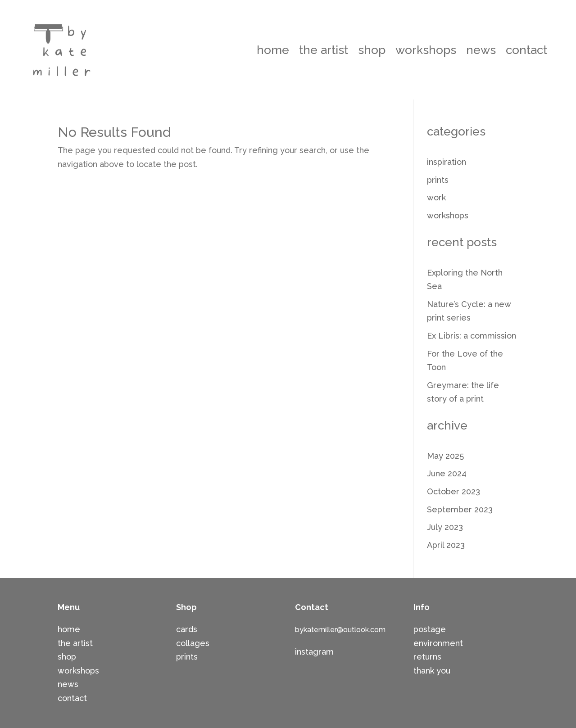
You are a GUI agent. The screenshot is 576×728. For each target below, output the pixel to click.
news (481, 50)
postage (430, 629)
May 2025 (445, 456)
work (436, 197)
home (273, 50)
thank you (432, 671)
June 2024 (447, 473)
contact (526, 50)
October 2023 (454, 491)
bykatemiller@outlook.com (340, 630)
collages (193, 643)
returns (427, 657)
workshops (426, 50)
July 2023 (445, 527)
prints (438, 180)
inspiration (447, 162)
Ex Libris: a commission (472, 336)
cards (187, 629)
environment (438, 643)
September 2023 (460, 509)
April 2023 (446, 545)
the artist (324, 50)
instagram (314, 652)
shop (372, 50)
